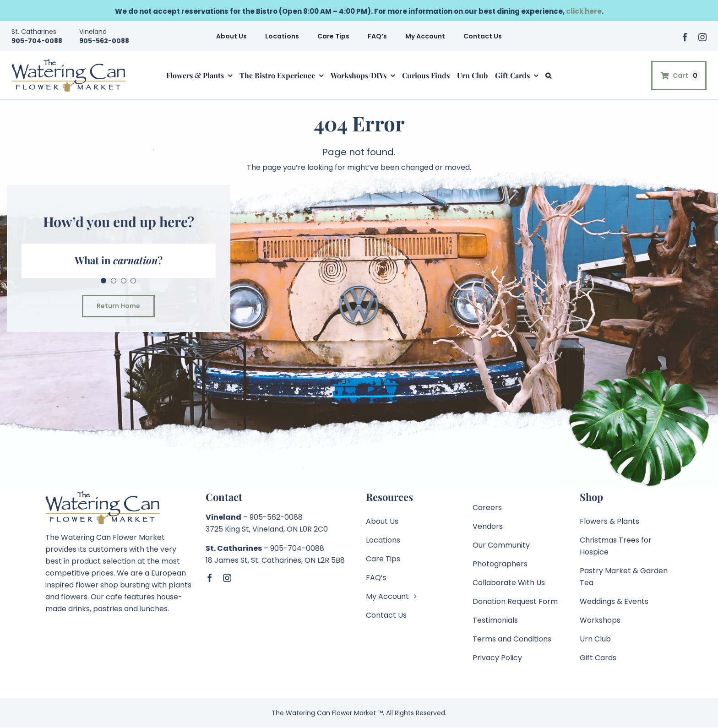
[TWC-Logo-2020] (103, 494)
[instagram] (702, 37)
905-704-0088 (37, 41)
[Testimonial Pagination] (103, 281)
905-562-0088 (104, 41)
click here (584, 11)
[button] (548, 72)
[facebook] (685, 37)
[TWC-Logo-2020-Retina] (69, 62)
